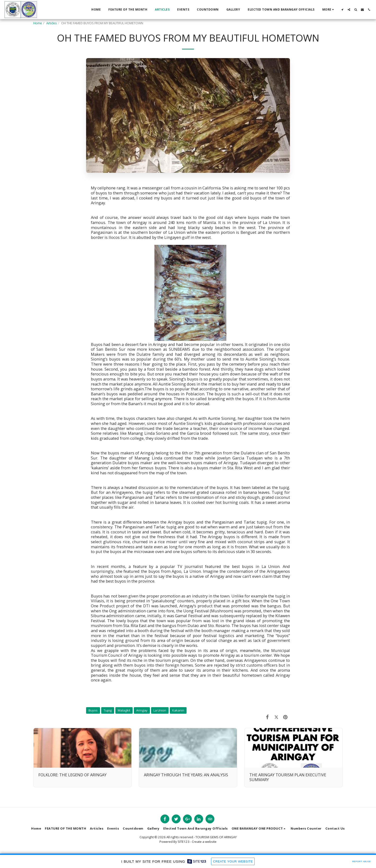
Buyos (93, 710)
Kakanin (178, 710)
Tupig (108, 710)
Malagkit (124, 710)
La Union (160, 710)
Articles (52, 23)
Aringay (142, 710)
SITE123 (184, 842)
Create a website (204, 842)
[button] (342, 10)
